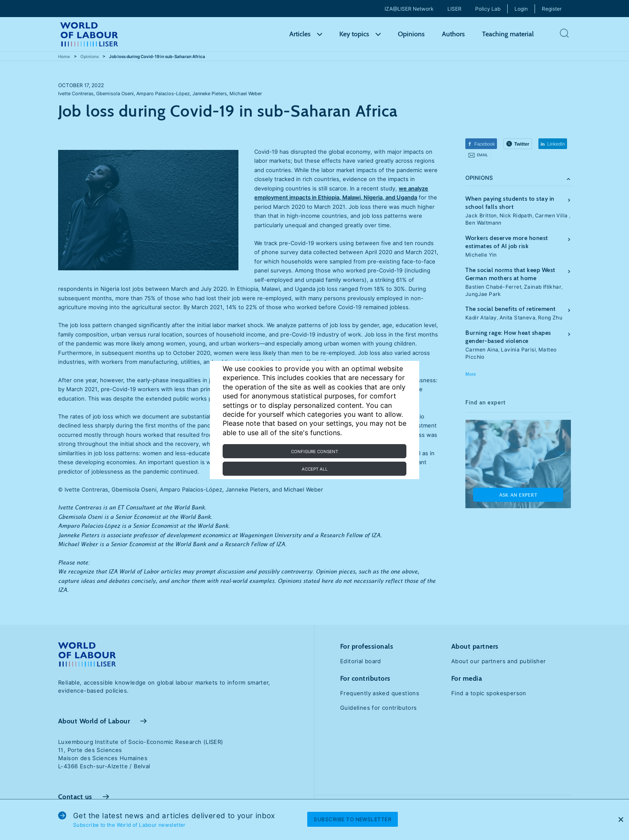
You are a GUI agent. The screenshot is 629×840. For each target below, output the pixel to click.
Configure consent (314, 451)
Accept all (315, 469)
